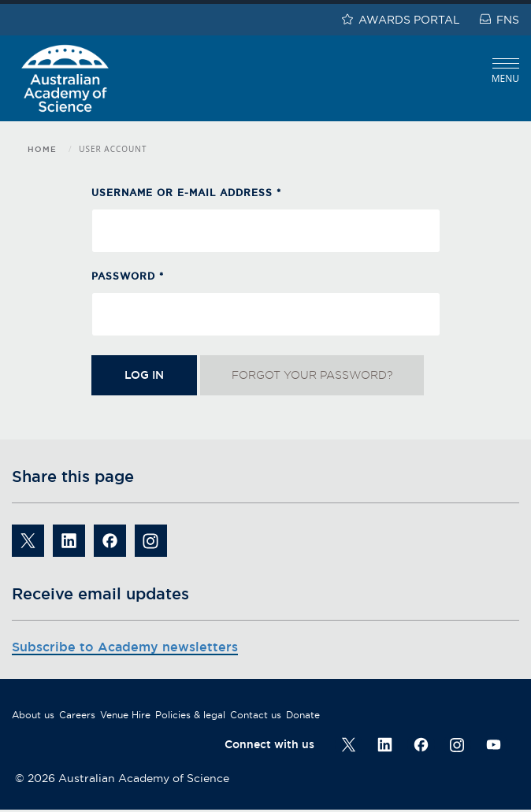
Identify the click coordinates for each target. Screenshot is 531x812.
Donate (303, 715)
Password (128, 276)
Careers (77, 715)
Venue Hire (125, 715)
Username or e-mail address (186, 193)
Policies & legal (190, 715)
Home (42, 149)
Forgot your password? (312, 375)
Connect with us (269, 744)
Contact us (256, 715)
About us (33, 715)
